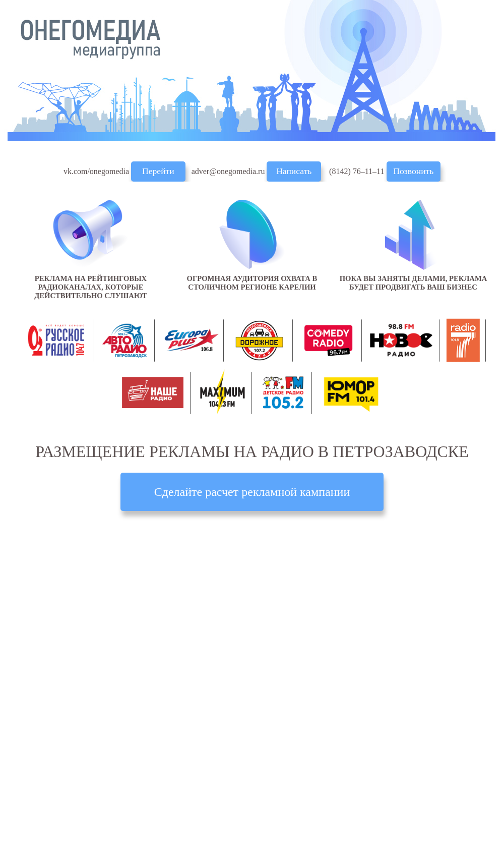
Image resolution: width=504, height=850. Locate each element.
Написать (294, 171)
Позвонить (413, 171)
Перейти (158, 171)
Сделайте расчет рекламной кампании (252, 492)
